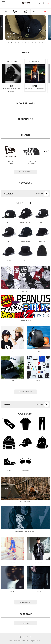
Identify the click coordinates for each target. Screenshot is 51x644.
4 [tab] (19, 43)
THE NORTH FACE (25, 502)
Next (49, 27)
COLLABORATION (25, 320)
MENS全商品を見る (25, 602)
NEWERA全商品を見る (25, 392)
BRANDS (36, 12)
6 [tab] (26, 43)
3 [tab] (15, 43)
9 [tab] (36, 43)
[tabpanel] (25, 27)
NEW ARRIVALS (12, 61)
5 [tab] (22, 43)
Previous (2, 27)
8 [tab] (32, 43)
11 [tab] (43, 43)
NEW (5, 12)
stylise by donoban (26, 3)
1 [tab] (8, 43)
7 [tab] (29, 43)
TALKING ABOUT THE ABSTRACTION (25, 531)
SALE (46, 12)
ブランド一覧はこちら (25, 172)
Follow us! (25, 623)
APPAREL (25, 291)
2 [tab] (12, 43)
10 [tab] (39, 43)
